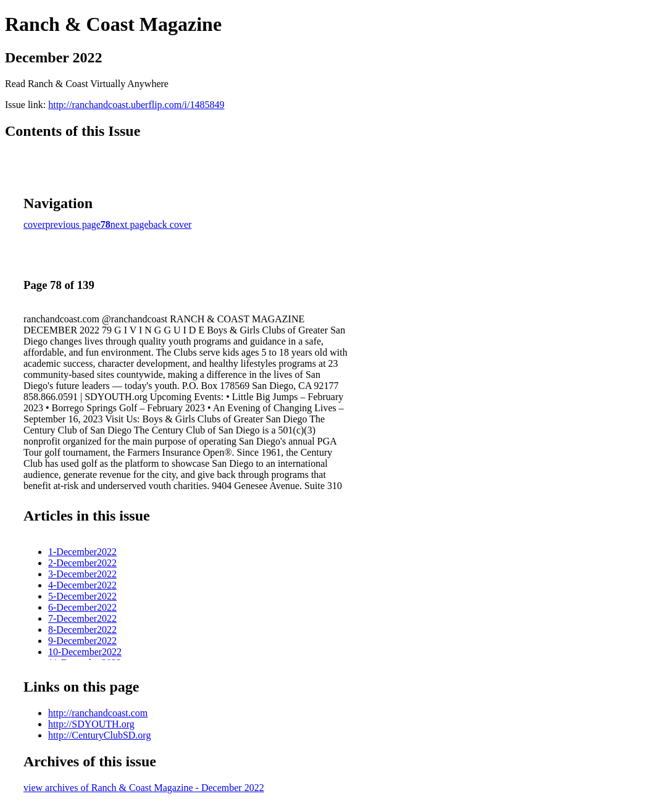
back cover (170, 224)
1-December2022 (82, 552)
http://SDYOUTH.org (91, 724)
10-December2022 (85, 652)
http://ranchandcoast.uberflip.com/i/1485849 (136, 105)
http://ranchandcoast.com (98, 713)
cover (35, 224)
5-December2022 (82, 596)
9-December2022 (82, 641)
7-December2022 (82, 618)
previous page (73, 224)
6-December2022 (82, 607)
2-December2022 (82, 563)
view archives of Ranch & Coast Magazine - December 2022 (144, 788)
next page (130, 224)
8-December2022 (82, 630)
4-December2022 (82, 585)
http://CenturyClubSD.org (99, 735)
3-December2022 (82, 574)
